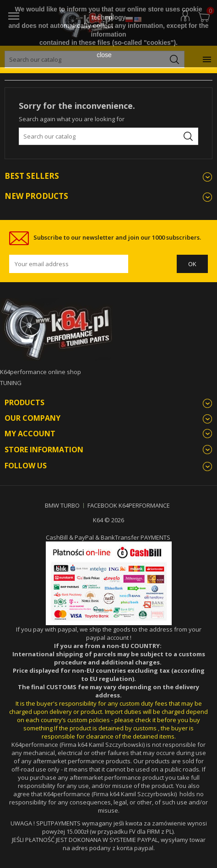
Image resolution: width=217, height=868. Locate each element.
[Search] (108, 136)
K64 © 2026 (108, 520)
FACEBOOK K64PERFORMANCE (129, 505)
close (104, 55)
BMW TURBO (62, 505)
